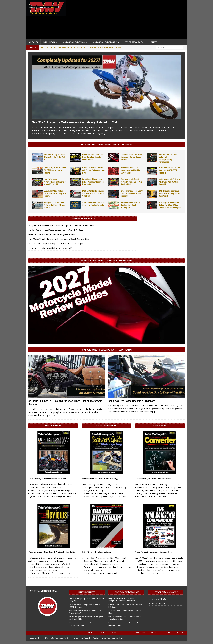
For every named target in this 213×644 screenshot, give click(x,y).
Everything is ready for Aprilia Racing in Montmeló (50, 248)
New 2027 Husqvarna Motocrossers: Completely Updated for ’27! (74, 122)
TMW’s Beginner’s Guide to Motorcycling (100, 479)
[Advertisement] (127, 20)
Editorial (125, 633)
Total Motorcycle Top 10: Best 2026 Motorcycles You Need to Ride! (131, 182)
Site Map (181, 633)
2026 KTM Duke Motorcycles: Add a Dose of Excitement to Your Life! (93, 193)
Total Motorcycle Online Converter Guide (153, 479)
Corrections (140, 633)
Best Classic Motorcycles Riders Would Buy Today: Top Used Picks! (93, 182)
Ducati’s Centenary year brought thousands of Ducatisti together (57, 243)
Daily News (49, 42)
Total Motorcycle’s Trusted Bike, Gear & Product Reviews (106, 350)
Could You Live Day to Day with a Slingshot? (132, 401)
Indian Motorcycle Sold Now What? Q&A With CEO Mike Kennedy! (170, 182)
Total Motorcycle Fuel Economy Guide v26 (47, 478)
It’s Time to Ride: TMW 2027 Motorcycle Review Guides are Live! (131, 157)
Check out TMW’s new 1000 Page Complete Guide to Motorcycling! (93, 157)
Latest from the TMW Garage (126, 592)
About (102, 633)
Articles (33, 42)
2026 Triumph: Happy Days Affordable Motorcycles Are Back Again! (170, 193)
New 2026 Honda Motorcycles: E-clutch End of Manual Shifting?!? (55, 182)
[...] (105, 133)
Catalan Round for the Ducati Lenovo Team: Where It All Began (56, 230)
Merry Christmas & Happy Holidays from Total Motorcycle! (130, 205)
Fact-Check (155, 633)
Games (154, 42)
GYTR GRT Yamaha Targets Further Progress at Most (52, 234)
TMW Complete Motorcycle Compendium (154, 552)
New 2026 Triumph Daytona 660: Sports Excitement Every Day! (93, 170)
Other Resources (134, 42)
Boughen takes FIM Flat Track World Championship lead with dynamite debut (62, 225)
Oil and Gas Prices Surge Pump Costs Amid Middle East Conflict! (130, 170)
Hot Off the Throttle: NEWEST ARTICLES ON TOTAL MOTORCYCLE (106, 145)
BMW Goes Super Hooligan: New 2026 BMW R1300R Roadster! (169, 170)
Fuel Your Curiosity (87, 592)
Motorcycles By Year (74, 42)
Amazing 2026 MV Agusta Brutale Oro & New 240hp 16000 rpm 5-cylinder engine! (170, 205)
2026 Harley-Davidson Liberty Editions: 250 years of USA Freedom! (132, 193)
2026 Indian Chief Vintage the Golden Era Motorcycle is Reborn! (55, 193)
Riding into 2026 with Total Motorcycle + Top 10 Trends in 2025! (55, 205)
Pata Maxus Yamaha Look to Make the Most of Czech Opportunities (59, 239)
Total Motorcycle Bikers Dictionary (97, 552)
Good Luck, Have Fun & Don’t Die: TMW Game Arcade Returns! (55, 170)
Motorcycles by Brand (105, 42)
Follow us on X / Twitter (157, 599)
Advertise (90, 633)
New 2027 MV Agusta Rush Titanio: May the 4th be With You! (55, 157)
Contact (168, 633)
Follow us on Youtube (157, 603)
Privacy (113, 633)
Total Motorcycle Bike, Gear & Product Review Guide (52, 552)
